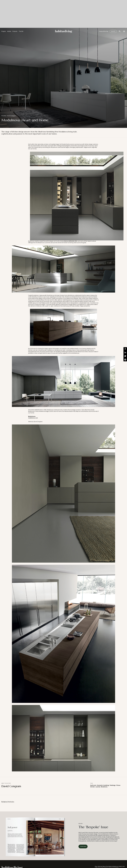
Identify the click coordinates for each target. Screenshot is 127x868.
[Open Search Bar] (120, 31)
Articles (9, 31)
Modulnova (104, 787)
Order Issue (83, 846)
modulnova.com (33, 418)
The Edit (21, 31)
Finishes (4, 116)
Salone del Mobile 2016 (71, 241)
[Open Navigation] (124, 31)
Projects (4, 31)
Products (15, 31)
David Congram (11, 116)
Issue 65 (113, 31)
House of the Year (104, 31)
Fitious (118, 785)
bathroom (93, 785)
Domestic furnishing (103, 785)
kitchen (93, 787)
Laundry (98, 787)
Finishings (113, 785)
